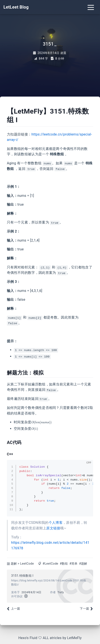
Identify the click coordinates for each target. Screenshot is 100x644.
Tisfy (61, 592)
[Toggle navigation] (91, 7)
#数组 (64, 564)
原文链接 (53, 528)
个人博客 (56, 523)
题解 (14, 564)
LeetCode (27, 564)
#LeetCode (50, 564)
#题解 (83, 564)
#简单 (74, 564)
